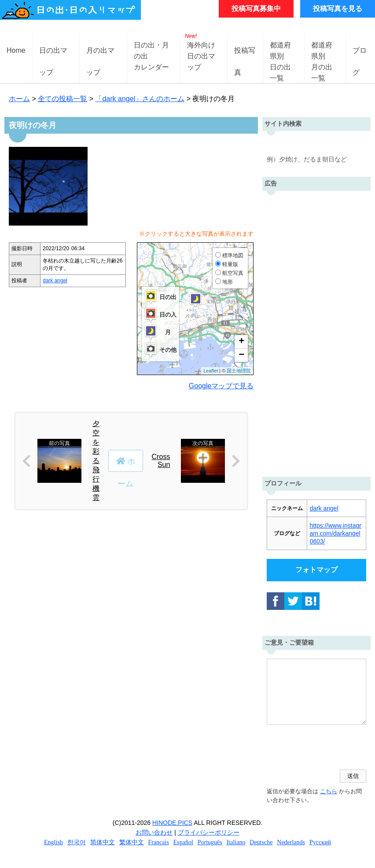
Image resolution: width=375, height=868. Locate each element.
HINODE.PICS (172, 823)
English (53, 842)
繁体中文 (132, 842)
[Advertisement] (316, 332)
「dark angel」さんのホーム (140, 99)
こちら (329, 791)
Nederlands (291, 842)
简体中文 (103, 842)
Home (16, 50)
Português (210, 842)
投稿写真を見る (338, 9)
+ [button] (241, 342)
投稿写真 (245, 57)
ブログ (360, 57)
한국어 (77, 842)
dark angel (55, 281)
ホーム (19, 99)
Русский (320, 842)
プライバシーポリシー (209, 832)
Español (183, 842)
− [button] (241, 355)
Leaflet (211, 371)
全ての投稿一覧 (62, 99)
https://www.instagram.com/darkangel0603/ (335, 533)
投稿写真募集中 (256, 9)
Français (158, 842)
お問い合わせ (154, 832)
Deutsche (261, 842)
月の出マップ (100, 57)
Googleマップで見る (221, 386)
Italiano (236, 842)
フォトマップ (316, 570)
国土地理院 (239, 371)
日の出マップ (53, 57)
